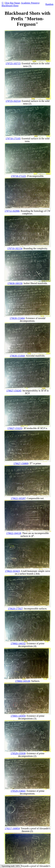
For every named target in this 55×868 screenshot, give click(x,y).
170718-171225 (18, 176)
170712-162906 (12, 211)
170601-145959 (18, 716)
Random (49, 4)
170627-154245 (14, 391)
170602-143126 (23, 681)
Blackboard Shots (10, 6)
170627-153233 (15, 428)
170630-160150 (15, 283)
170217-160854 (12, 828)
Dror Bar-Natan (12, 3)
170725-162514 (13, 101)
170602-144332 (18, 643)
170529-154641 (18, 791)
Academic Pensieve (30, 3)
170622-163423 (12, 571)
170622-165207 (18, 498)
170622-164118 (14, 533)
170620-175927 (15, 609)
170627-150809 (21, 463)
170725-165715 (13, 63)
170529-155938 (18, 753)
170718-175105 (13, 139)
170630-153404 (17, 318)
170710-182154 (15, 248)
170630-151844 (17, 356)
